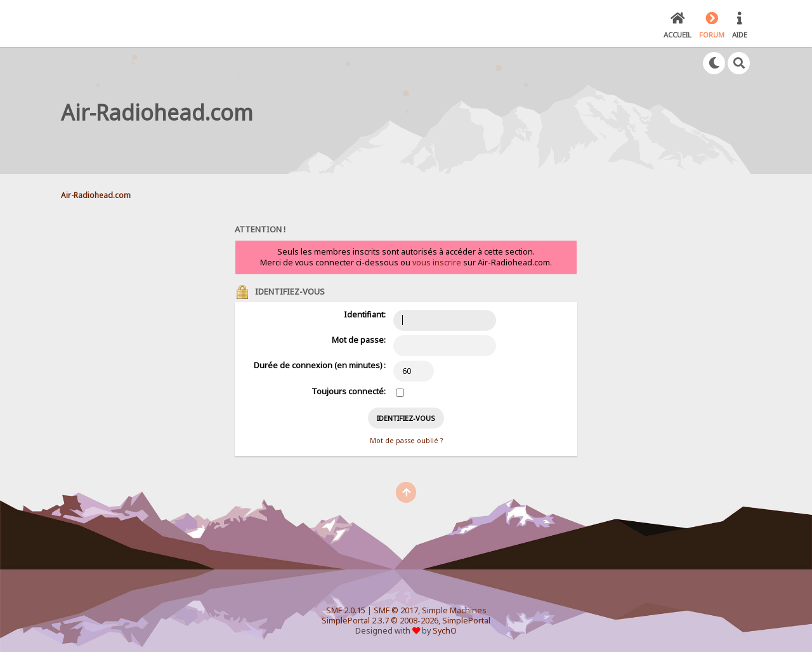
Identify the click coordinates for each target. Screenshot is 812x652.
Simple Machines (454, 610)
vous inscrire (437, 263)
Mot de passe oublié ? (406, 441)
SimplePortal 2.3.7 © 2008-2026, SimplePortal (406, 621)
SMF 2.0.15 (346, 610)
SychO (445, 631)
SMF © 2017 (396, 610)
